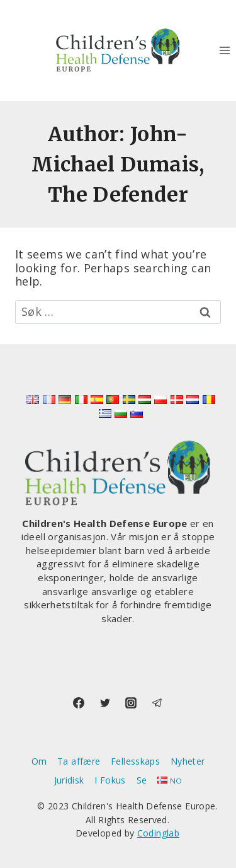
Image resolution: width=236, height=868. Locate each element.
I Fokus (110, 780)
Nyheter (188, 761)
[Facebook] (79, 703)
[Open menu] (224, 50)
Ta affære (79, 761)
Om (39, 761)
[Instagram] (131, 703)
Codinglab (158, 833)
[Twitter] (105, 703)
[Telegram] (157, 703)
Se (142, 780)
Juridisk (69, 780)
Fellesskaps (135, 761)
